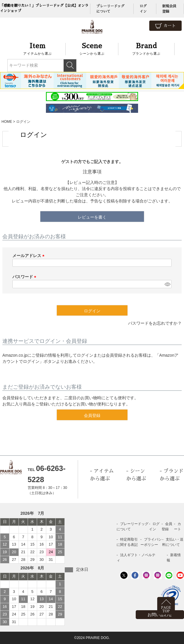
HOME (7, 122)
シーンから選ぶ (92, 48)
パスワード (25, 277)
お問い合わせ (160, 615)
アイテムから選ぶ (38, 48)
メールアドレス (29, 256)
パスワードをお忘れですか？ (155, 323)
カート (165, 26)
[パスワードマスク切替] (167, 284)
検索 (70, 66)
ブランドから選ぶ (146, 48)
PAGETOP (166, 609)
